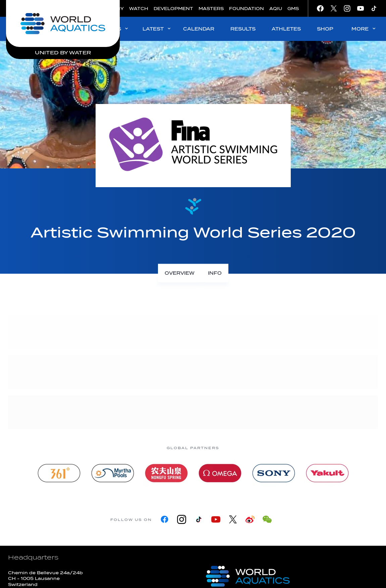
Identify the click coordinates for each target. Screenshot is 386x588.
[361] (59, 473)
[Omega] (220, 473)
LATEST (157, 29)
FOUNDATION (246, 9)
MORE (364, 29)
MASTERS (211, 9)
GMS (293, 9)
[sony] (274, 473)
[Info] (215, 273)
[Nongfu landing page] (166, 473)
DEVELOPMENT (173, 9)
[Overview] (180, 273)
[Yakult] (327, 473)
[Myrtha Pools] (113, 473)
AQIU (276, 9)
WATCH (139, 9)
